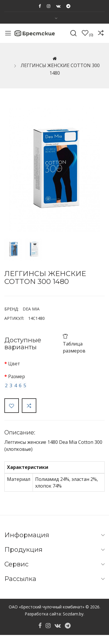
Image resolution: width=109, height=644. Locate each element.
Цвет (14, 364)
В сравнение (29, 406)
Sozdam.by (73, 614)
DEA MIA (31, 309)
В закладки (12, 406)
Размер (17, 376)
